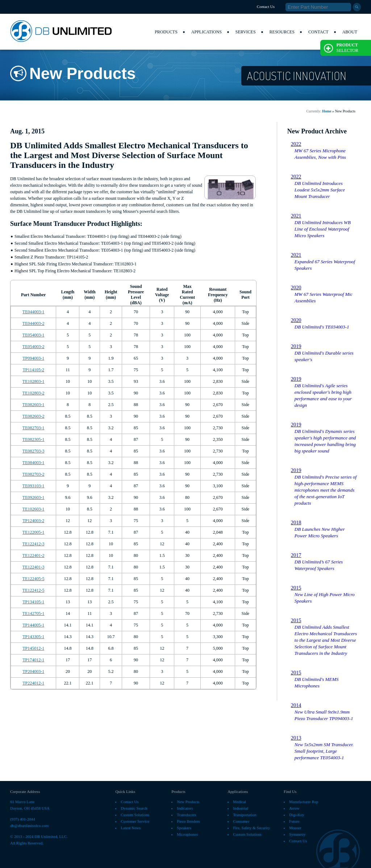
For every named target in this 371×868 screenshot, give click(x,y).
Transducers (186, 815)
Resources (282, 32)
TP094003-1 (33, 358)
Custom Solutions (135, 815)
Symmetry (297, 834)
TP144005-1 (33, 625)
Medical (239, 802)
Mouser (295, 828)
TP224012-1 (33, 683)
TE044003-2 (34, 323)
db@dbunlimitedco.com (29, 826)
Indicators (185, 808)
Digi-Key (297, 815)
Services (246, 32)
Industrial (241, 808)
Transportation (245, 815)
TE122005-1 (34, 532)
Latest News (131, 828)
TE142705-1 (34, 613)
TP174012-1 (33, 660)
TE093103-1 (34, 486)
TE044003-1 (34, 312)
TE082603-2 (34, 416)
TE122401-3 (34, 567)
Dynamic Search (134, 808)
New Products (188, 802)
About (350, 32)
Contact (318, 32)
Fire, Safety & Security (251, 828)
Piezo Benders (188, 821)
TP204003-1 (33, 671)
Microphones (187, 834)
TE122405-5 (34, 579)
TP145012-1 (33, 648)
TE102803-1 (34, 381)
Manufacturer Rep (304, 802)
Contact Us (266, 7)
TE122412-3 (34, 544)
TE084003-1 (34, 463)
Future (294, 821)
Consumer (241, 821)
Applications (207, 32)
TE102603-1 (34, 509)
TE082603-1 (34, 405)
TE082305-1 (34, 439)
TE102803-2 (34, 393)
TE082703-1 (34, 428)
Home (327, 111)
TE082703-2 (34, 474)
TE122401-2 (34, 555)
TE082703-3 (34, 451)
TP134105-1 (33, 602)
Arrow (294, 808)
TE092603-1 (34, 497)
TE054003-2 (34, 347)
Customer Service (135, 821)
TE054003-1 (34, 335)
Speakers (184, 828)
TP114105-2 (33, 370)
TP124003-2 (33, 521)
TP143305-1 (33, 637)
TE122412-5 (34, 590)
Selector (341, 48)
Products (166, 32)
